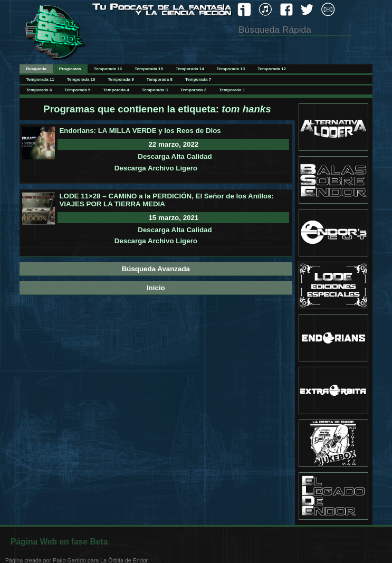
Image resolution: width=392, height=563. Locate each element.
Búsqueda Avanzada (156, 269)
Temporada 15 (149, 69)
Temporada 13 (231, 69)
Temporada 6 (39, 90)
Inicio (156, 288)
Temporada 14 (190, 69)
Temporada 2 (193, 90)
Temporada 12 (272, 69)
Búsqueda (36, 69)
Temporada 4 (116, 90)
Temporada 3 (155, 90)
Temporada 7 (198, 79)
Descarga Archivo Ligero (156, 168)
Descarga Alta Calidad (175, 156)
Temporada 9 (121, 79)
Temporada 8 (160, 79)
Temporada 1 (232, 90)
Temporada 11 (40, 79)
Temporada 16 (108, 69)
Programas (70, 69)
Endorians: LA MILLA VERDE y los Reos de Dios (140, 131)
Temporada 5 (77, 90)
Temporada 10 (81, 79)
